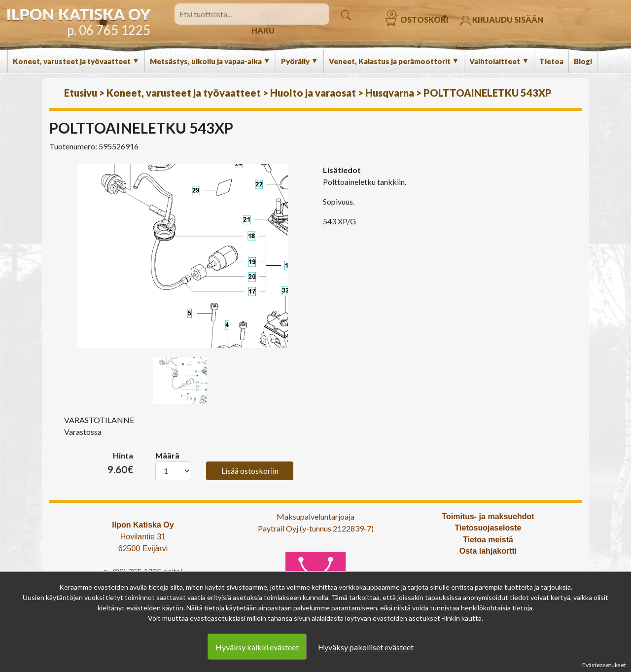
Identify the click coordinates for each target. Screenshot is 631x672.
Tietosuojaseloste (488, 528)
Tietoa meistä (488, 540)
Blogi (583, 61)
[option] (182, 256)
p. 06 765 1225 (109, 30)
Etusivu (81, 93)
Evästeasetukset (604, 665)
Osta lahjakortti (488, 551)
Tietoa (551, 61)
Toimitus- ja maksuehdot (488, 516)
